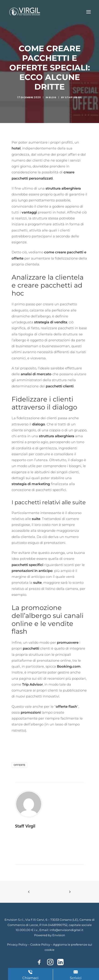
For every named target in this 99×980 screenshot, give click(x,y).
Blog (53, 97)
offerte (19, 765)
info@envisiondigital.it (66, 930)
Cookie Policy (40, 944)
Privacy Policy (17, 944)
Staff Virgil (73, 97)
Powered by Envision (50, 935)
